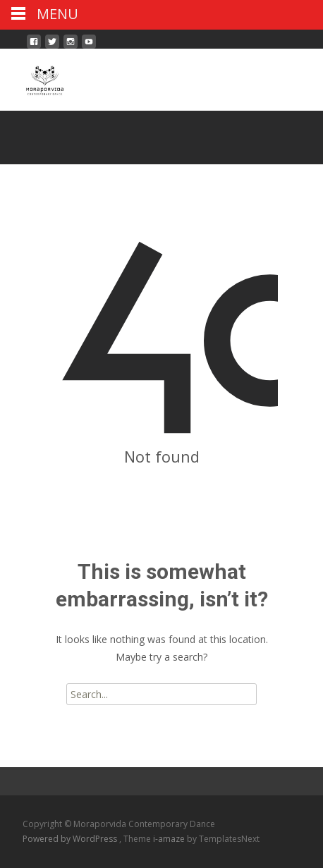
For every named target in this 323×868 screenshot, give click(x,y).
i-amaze (170, 839)
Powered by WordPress (71, 839)
